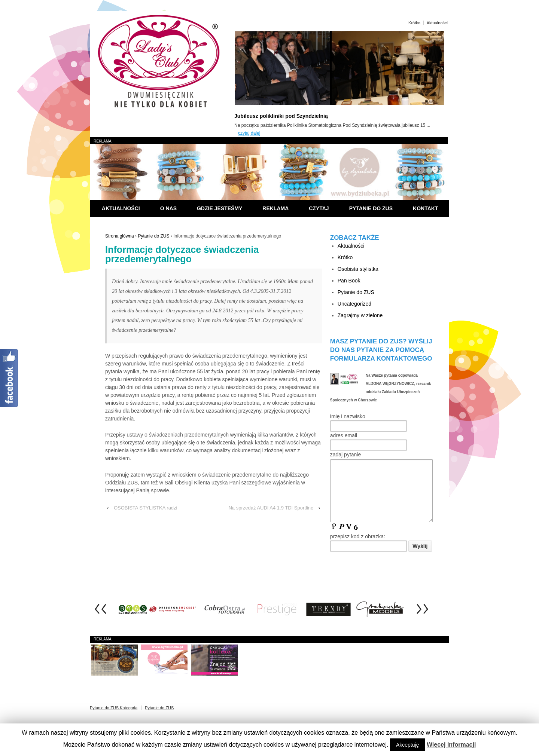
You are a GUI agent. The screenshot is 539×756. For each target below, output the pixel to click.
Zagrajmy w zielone (360, 315)
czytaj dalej (249, 133)
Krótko (414, 23)
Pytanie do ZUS (371, 208)
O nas (168, 208)
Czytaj (319, 208)
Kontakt (425, 208)
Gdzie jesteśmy (220, 208)
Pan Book (349, 281)
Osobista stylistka (358, 269)
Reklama (275, 208)
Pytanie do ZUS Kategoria (114, 719)
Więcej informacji (451, 745)
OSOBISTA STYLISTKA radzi (146, 508)
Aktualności (437, 23)
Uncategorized (354, 304)
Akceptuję (407, 745)
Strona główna (120, 236)
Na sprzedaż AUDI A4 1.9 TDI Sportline (271, 508)
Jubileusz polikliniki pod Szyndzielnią (281, 116)
